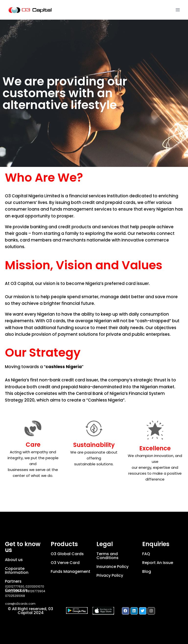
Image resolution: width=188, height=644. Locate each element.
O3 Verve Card (65, 563)
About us (14, 560)
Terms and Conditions (107, 556)
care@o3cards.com (20, 604)
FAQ (146, 554)
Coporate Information (17, 570)
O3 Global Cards (67, 554)
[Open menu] (178, 10)
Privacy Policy (110, 575)
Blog (147, 571)
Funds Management (70, 571)
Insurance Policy (112, 567)
